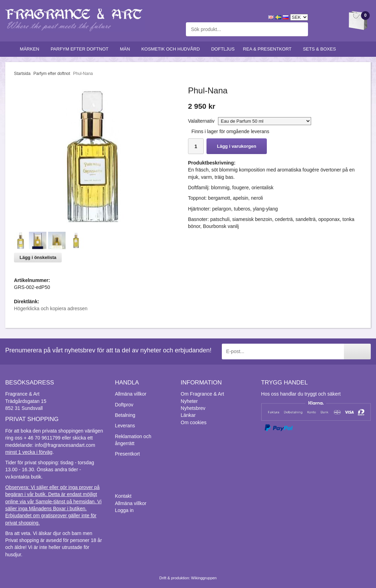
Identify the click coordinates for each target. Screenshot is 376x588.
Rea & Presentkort (269, 49)
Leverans (125, 426)
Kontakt (123, 496)
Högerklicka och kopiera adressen (51, 308)
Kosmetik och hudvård (172, 49)
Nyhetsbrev (193, 408)
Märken (31, 49)
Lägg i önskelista (38, 257)
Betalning (125, 415)
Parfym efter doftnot (81, 49)
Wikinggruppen (204, 578)
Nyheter (189, 401)
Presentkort (127, 454)
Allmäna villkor (130, 394)
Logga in (124, 510)
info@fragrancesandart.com (65, 445)
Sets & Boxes (321, 49)
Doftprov (124, 405)
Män (127, 49)
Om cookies (194, 422)
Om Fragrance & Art (202, 394)
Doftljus (223, 49)
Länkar (188, 415)
